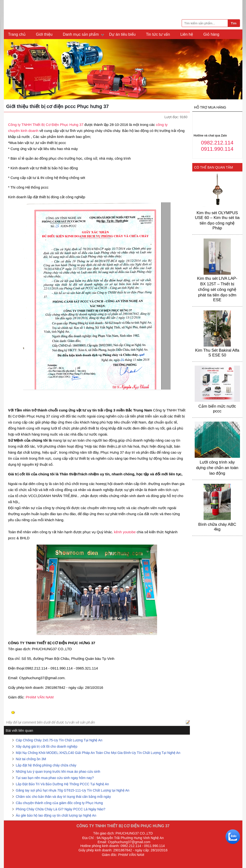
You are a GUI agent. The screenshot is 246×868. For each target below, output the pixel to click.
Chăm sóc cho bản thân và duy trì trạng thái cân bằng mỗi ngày (64, 797)
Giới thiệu (44, 34)
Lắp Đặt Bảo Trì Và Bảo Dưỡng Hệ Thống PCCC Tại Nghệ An (63, 784)
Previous (9, 70)
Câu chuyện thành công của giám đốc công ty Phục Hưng (59, 803)
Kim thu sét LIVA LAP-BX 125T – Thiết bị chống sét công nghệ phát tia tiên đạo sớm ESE (217, 289)
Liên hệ (187, 34)
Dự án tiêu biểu (122, 34)
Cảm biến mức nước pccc (217, 409)
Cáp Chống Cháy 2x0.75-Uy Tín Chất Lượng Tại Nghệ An (59, 740)
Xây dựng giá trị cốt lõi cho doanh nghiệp (47, 746)
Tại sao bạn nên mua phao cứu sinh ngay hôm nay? (55, 778)
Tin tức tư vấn (158, 34)
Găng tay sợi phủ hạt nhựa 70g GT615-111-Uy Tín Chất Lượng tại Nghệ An (73, 790)
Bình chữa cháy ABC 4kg (217, 527)
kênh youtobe (124, 532)
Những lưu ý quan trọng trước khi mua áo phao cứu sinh (58, 772)
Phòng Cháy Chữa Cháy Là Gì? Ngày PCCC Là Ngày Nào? (61, 809)
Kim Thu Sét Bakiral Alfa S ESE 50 (217, 353)
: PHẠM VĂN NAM (39, 697)
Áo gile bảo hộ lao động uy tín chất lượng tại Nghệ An (56, 815)
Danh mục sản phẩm (81, 34)
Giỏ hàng (211, 34)
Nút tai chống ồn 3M (31, 759)
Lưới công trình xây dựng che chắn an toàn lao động (217, 468)
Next (237, 70)
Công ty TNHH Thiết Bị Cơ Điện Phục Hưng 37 (46, 125)
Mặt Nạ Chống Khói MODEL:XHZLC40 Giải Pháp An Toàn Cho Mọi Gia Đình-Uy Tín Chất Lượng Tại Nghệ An (98, 753)
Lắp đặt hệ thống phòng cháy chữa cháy (46, 765)
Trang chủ (17, 34)
